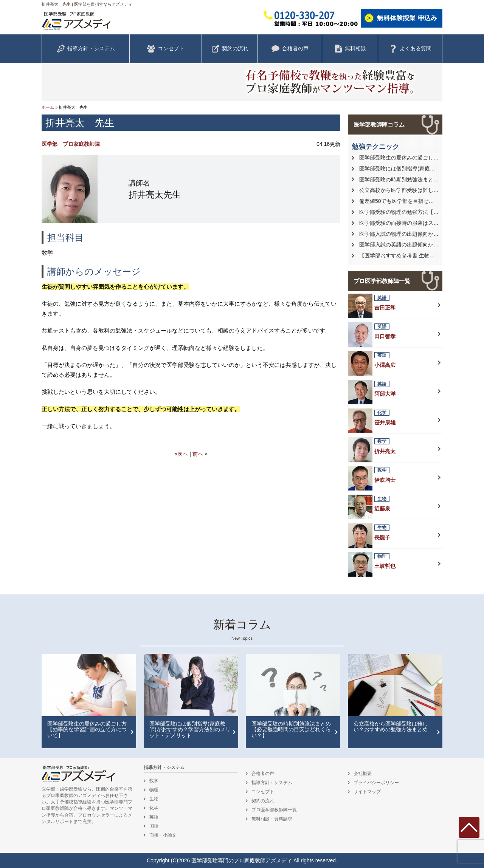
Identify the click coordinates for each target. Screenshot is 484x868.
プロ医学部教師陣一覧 (382, 281)
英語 (154, 817)
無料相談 (350, 49)
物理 (154, 790)
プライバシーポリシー (376, 783)
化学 (154, 808)
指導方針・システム (86, 49)
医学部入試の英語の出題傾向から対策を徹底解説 (417, 244)
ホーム (48, 107)
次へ (183, 454)
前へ (198, 454)
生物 (154, 799)
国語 (154, 826)
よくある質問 (410, 49)
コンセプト (166, 49)
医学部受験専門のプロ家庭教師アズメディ (242, 860)
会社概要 (363, 774)
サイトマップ (367, 792)
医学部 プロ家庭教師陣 (71, 144)
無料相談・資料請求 (272, 819)
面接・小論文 (163, 835)
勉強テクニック (375, 147)
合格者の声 (290, 49)
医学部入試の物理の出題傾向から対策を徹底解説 (417, 234)
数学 (154, 781)
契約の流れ (230, 49)
